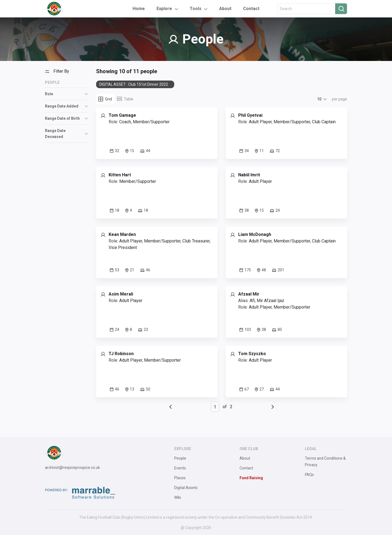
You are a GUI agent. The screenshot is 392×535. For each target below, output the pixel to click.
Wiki (178, 497)
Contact (251, 9)
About (225, 9)
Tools (196, 9)
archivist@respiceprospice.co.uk (72, 468)
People (180, 458)
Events (180, 468)
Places (180, 478)
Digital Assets (186, 488)
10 (319, 99)
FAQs (309, 475)
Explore (164, 9)
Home (139, 9)
